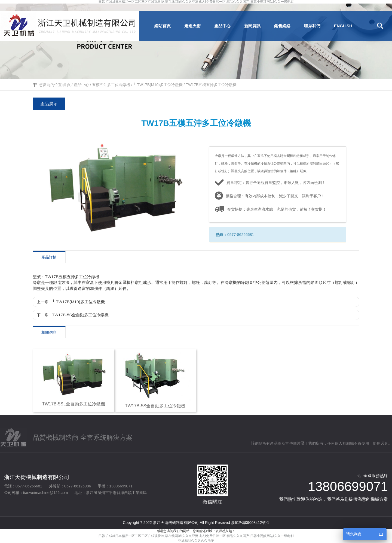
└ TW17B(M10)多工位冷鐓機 (158, 85)
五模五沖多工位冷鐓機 (111, 85)
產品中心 (81, 85)
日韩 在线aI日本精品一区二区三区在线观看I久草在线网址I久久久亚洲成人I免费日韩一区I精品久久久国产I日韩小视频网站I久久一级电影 (196, 2)
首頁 (67, 85)
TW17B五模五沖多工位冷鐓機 (211, 85)
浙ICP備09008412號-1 (250, 523)
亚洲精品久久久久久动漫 (196, 541)
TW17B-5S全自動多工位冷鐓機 (80, 315)
